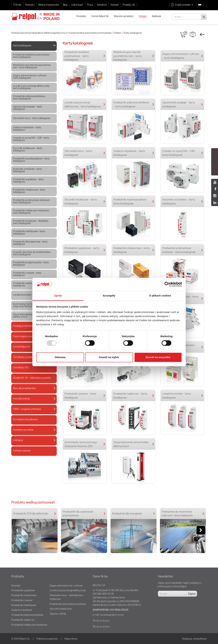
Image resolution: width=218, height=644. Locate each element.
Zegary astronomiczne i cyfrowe (66, 585)
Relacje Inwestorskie (49, 5)
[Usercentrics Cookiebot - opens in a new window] (167, 284)
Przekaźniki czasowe (22, 600)
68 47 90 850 (103, 627)
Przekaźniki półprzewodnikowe (27, 615)
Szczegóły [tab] (109, 296)
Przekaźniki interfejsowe (24, 605)
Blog (65, 5)
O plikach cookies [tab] (160, 296)
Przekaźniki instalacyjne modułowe (29, 625)
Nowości (30, 5)
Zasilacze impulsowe (22, 610)
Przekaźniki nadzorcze (23, 620)
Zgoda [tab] (58, 296)
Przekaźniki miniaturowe (24, 595)
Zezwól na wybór (109, 357)
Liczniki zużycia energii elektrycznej (68, 590)
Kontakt (115, 5)
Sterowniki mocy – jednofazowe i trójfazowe (67, 597)
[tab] (34, 46)
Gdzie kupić (77, 5)
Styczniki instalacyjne (61, 609)
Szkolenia (102, 5)
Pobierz (118, 33)
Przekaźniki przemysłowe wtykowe (68, 604)
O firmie (17, 5)
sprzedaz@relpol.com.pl (112, 615)
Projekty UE (129, 5)
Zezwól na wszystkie (158, 357)
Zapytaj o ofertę (58, 614)
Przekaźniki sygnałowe (23, 590)
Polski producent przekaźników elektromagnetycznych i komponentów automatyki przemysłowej (61, 33)
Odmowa (60, 357)
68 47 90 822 (103, 621)
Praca (90, 5)
